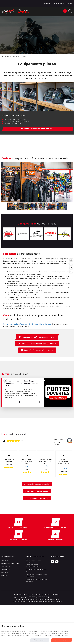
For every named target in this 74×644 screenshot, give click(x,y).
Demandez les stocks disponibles (37, 350)
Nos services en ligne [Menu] (35, 556)
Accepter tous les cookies (62, 640)
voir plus (27, 466)
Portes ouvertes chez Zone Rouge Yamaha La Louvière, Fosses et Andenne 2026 (22, 383)
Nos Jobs (5, 573)
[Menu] (70, 11)
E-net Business (16, 601)
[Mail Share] (71, 260)
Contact (4, 576)
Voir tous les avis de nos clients (36, 498)
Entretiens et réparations (10, 563)
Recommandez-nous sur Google (36, 491)
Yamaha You (6, 566)
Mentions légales (30, 596)
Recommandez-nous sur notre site (36, 484)
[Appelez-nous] (65, 11)
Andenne (47, 3)
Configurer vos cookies (40, 640)
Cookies (46, 596)
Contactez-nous (31, 572)
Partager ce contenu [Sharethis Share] (71, 272)
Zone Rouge (7, 57)
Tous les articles (25, 402)
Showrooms (6, 569)
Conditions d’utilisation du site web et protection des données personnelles (37, 600)
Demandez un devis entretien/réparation (37, 344)
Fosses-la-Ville (57, 3)
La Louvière (68, 3)
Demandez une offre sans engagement (38, 129)
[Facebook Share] (71, 264)
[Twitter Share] (71, 268)
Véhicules (5, 560)
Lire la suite (35, 402)
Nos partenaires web (54, 598)
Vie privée (40, 596)
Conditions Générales (40, 598)
